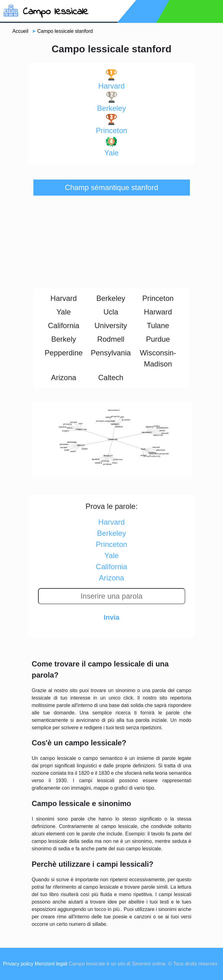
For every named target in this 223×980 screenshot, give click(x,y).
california (111, 567)
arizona (111, 578)
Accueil (20, 31)
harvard (111, 80)
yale (111, 147)
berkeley (111, 102)
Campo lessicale (56, 12)
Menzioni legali (51, 964)
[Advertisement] (112, 242)
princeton (111, 124)
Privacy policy (18, 964)
